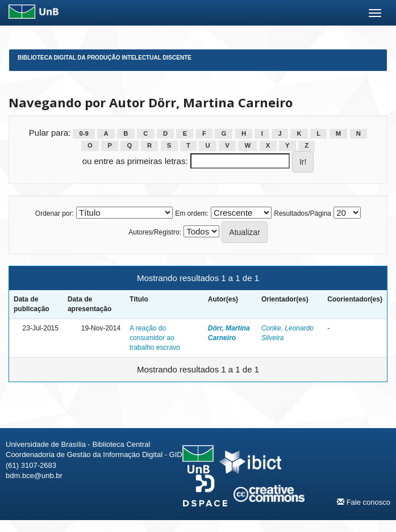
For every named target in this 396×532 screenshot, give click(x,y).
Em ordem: (192, 213)
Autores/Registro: (155, 232)
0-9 (84, 133)
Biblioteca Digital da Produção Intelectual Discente (105, 58)
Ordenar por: (55, 213)
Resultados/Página (303, 213)
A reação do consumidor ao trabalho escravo (155, 338)
